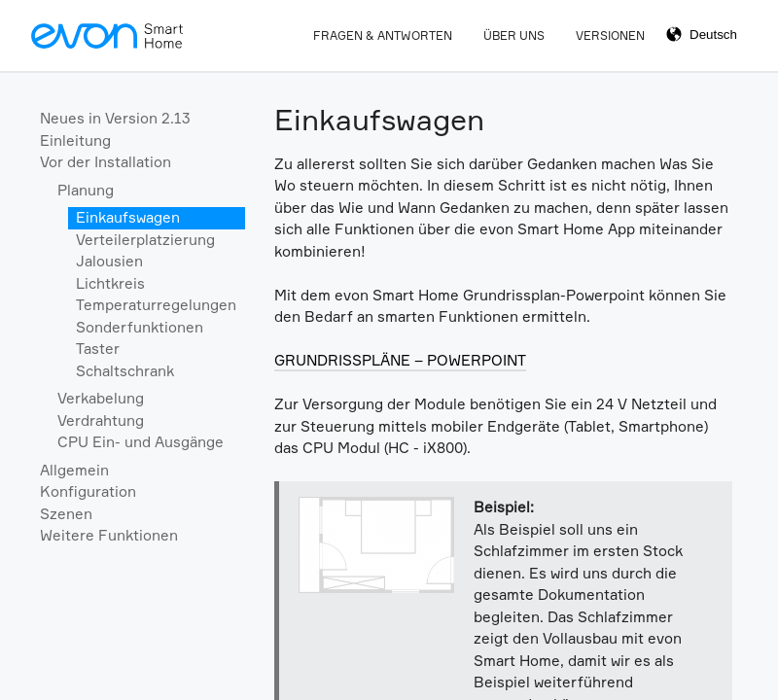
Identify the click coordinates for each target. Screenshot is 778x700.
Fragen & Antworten (383, 35)
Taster (98, 349)
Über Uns (514, 35)
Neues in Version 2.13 (115, 118)
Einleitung (75, 140)
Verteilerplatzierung (145, 240)
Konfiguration (88, 491)
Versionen (610, 35)
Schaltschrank (125, 371)
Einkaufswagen (128, 217)
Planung (86, 190)
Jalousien (109, 261)
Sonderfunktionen (140, 327)
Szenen (66, 514)
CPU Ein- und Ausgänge (141, 442)
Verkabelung (101, 398)
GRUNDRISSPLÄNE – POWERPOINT (400, 360)
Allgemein (74, 470)
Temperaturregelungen (156, 305)
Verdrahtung (101, 420)
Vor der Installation (106, 162)
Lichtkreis (110, 283)
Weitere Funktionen (109, 535)
